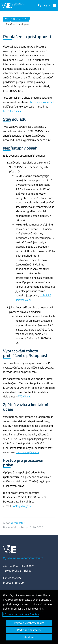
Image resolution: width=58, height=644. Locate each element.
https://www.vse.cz (41, 102)
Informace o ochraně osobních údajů (21, 614)
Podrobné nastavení (29, 630)
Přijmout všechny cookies (29, 623)
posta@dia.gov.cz (22, 506)
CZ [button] (46, 6)
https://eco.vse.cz (13, 111)
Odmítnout (29, 637)
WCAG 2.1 (24, 396)
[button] (40, 6)
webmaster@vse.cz (27, 452)
